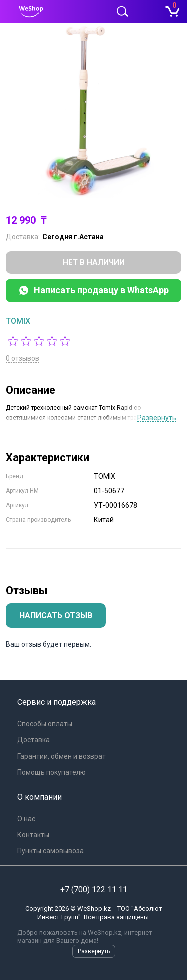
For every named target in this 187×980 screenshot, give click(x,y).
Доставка (34, 740)
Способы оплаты (45, 724)
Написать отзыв (56, 616)
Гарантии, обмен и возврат (62, 756)
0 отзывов (23, 358)
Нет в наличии (94, 262)
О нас (26, 819)
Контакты (33, 835)
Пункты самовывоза (51, 851)
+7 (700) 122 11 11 (94, 890)
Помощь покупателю (52, 772)
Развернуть (157, 418)
